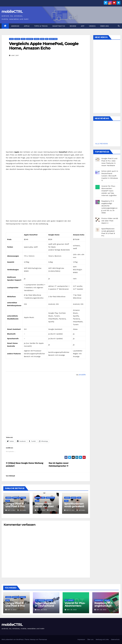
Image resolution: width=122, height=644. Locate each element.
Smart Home (53, 39)
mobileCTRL (12, 11)
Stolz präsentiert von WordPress (13, 639)
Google (37, 39)
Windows (49, 600)
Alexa (11, 39)
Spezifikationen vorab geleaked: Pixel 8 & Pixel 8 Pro (74, 508)
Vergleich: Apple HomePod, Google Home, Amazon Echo (44, 46)
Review (73, 26)
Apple (27, 26)
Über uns (104, 26)
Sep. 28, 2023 (42, 610)
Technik (107, 600)
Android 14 (16, 498)
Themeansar (43, 639)
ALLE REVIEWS (102, 144)
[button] (119, 26)
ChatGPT (71, 600)
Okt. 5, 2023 (12, 610)
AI (36, 600)
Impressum (81, 639)
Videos (92, 26)
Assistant (30, 39)
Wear (37, 501)
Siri (47, 39)
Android (15, 26)
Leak (79, 498)
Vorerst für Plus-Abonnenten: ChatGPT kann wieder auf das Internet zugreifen (109, 191)
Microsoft (42, 600)
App (83, 26)
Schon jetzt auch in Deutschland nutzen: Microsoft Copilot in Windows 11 (110, 176)
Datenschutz (115, 639)
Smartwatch (59, 26)
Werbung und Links (102, 639)
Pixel (8, 501)
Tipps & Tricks (41, 26)
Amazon (17, 39)
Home (42, 39)
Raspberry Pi (99, 600)
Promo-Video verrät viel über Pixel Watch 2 (44, 506)
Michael (12, 476)
